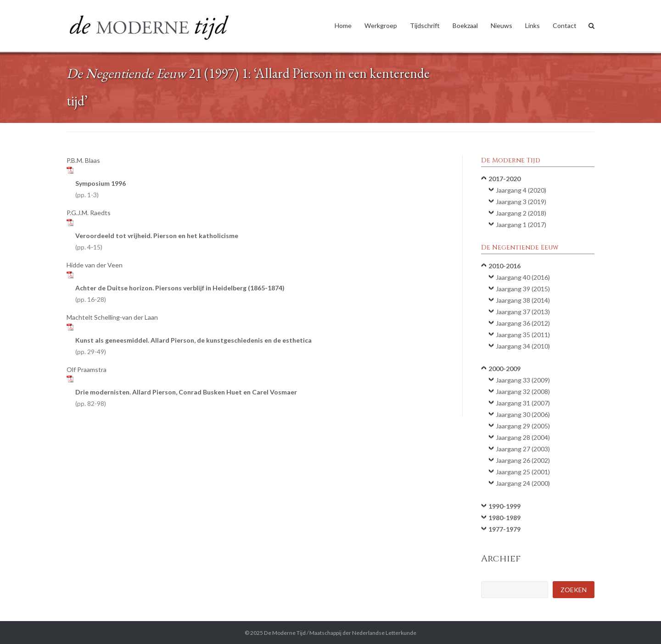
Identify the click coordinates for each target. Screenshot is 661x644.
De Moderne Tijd (285, 633)
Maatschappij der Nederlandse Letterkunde (363, 633)
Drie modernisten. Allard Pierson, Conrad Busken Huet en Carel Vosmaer (186, 398)
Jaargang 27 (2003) (523, 449)
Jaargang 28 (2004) (523, 437)
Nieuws (501, 25)
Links (532, 25)
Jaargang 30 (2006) (523, 414)
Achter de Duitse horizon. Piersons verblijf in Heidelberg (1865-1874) (180, 294)
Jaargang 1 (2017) (521, 225)
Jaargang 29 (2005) (523, 426)
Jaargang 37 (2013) (523, 312)
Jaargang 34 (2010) (523, 346)
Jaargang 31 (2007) (523, 403)
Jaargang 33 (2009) (523, 380)
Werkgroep (381, 25)
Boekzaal (465, 25)
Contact (565, 25)
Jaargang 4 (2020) (521, 190)
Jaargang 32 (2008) (523, 391)
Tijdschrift (425, 25)
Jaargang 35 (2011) (523, 335)
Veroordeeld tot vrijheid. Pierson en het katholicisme (157, 241)
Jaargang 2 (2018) (521, 213)
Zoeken (574, 590)
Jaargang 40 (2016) (523, 277)
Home (343, 25)
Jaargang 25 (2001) (523, 472)
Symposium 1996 (101, 189)
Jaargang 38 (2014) (523, 300)
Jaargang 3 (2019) (521, 202)
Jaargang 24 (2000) (523, 483)
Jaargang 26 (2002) (523, 460)
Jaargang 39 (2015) (523, 289)
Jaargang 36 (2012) (523, 323)
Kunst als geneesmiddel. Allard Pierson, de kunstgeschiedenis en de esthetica (193, 346)
